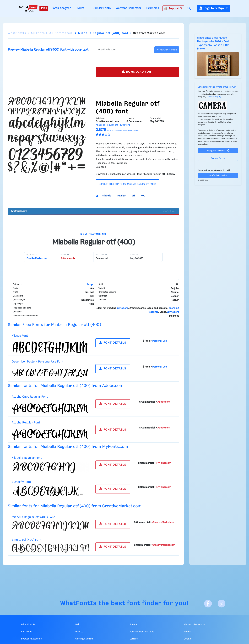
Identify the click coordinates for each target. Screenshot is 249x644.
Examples (153, 8)
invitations (122, 308)
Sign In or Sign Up (214, 8)
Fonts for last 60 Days (142, 632)
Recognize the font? (218, 151)
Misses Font (20, 336)
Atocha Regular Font (26, 423)
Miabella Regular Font (27, 458)
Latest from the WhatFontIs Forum (217, 87)
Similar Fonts (102, 8)
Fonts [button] (81, 8)
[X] (222, 604)
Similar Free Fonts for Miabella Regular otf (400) (54, 325)
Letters (134, 639)
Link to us (27, 632)
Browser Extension (32, 639)
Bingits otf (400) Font (27, 540)
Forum (133, 625)
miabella (107, 196)
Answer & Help (214, 97)
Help (78, 625)
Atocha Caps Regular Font (30, 397)
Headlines (153, 312)
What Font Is (28, 625)
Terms (187, 632)
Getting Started (84, 639)
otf (133, 196)
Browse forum (218, 158)
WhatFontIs (17, 33)
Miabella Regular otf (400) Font (33, 517)
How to (79, 632)
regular (121, 196)
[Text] (125, 50)
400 (143, 196)
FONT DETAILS (113, 343)
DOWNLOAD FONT (137, 72)
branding (174, 308)
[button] (191, 8)
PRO (44, 8)
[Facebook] (208, 604)
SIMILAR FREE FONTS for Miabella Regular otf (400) (127, 184)
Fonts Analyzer (61, 8)
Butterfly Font (21, 482)
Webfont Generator (128, 8)
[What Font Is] (28, 8)
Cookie (188, 639)
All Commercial (61, 33)
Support (173, 8)
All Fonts (38, 33)
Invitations (173, 312)
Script (90, 285)
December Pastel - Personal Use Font (38, 362)
